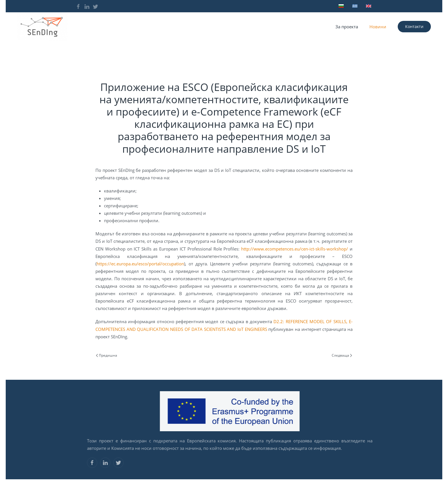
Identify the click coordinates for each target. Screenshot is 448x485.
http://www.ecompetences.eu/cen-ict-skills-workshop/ (295, 249)
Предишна (107, 355)
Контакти (414, 26)
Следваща (342, 355)
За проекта (347, 27)
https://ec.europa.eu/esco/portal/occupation (140, 264)
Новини (378, 27)
